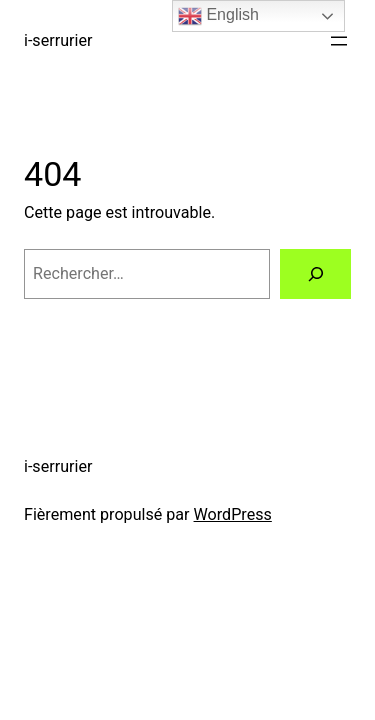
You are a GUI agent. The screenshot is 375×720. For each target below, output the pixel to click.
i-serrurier (58, 40)
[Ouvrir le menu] (339, 41)
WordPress (233, 514)
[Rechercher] (315, 274)
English (218, 16)
